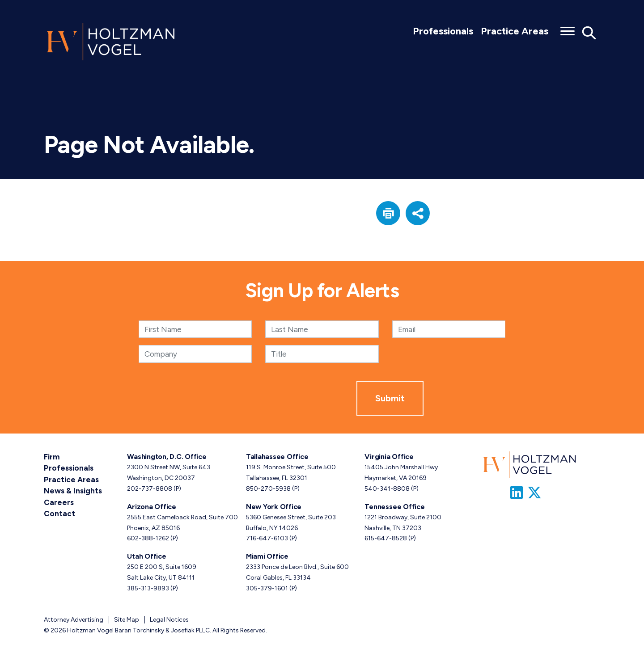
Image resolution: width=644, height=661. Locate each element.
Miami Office (267, 556)
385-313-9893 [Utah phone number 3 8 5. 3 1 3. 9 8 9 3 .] (148, 588)
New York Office (274, 507)
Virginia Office (389, 457)
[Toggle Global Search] (589, 32)
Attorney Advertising (74, 620)
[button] (388, 213)
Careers (58, 499)
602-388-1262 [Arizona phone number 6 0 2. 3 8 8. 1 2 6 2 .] (148, 538)
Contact (58, 510)
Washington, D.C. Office (167, 457)
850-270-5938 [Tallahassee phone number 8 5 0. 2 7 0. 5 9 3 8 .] (268, 489)
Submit (390, 398)
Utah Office (146, 556)
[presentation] (288, 398)
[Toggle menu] (568, 28)
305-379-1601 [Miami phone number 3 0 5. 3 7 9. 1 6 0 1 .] (267, 588)
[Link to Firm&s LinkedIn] (517, 493)
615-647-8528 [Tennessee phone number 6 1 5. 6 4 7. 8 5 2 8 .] (386, 538)
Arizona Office (152, 507)
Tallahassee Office (277, 457)
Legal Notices (169, 620)
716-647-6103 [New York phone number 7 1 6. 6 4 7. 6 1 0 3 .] (267, 538)
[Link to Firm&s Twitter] (534, 493)
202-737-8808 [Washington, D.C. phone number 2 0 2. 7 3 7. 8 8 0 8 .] (150, 489)
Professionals (443, 31)
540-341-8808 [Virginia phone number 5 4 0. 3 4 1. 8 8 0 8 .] (387, 489)
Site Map (127, 620)
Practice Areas (515, 31)
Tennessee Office (394, 507)
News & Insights (71, 489)
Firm (51, 457)
